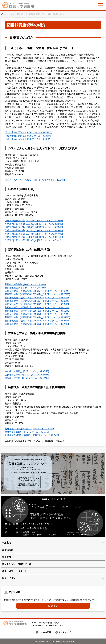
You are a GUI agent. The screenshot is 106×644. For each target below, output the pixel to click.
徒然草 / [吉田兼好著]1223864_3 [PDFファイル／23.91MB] (34, 237)
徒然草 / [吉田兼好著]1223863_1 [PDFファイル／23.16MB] (34, 221)
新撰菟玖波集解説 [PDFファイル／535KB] (26, 284)
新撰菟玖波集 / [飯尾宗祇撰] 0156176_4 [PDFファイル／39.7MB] (37, 324)
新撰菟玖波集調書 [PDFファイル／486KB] (26, 288)
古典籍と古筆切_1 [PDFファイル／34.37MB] (27, 371)
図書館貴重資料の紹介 (37, 14)
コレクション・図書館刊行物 (16, 14)
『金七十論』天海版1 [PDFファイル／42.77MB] (28, 132)
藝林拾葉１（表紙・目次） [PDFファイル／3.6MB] (30, 429)
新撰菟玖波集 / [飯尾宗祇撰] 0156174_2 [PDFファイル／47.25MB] (37, 294)
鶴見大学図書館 (2, 14)
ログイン (53, 606)
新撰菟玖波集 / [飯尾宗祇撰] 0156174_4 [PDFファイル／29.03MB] (37, 301)
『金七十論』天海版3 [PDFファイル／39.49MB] (28, 139)
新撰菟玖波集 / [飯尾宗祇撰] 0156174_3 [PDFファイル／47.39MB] (37, 298)
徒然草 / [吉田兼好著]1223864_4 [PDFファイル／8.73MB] (33, 240)
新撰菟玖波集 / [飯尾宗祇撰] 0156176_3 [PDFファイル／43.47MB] (37, 321)
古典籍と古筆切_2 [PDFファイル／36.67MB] (27, 375)
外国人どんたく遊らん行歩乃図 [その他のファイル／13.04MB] (36, 180)
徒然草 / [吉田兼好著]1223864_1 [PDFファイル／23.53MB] (34, 230)
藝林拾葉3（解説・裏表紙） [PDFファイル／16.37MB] (32, 435)
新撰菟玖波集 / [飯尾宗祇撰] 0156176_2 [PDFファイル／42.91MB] (37, 317)
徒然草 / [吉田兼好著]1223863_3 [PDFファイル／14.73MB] (34, 227)
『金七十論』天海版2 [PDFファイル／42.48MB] (28, 136)
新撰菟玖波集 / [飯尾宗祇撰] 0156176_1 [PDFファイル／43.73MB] (37, 314)
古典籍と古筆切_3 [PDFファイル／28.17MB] (27, 378)
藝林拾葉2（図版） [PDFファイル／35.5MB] (27, 432)
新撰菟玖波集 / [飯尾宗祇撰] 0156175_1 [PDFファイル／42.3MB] (37, 304)
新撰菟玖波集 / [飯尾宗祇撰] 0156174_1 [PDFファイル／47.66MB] (37, 291)
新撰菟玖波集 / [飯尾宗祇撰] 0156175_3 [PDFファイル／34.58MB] (37, 311)
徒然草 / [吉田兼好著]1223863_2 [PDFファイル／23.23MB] (34, 224)
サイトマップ (65, 632)
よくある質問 (45, 632)
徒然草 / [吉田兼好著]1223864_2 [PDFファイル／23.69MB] (34, 234)
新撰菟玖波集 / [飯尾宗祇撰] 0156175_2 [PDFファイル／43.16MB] (37, 308)
